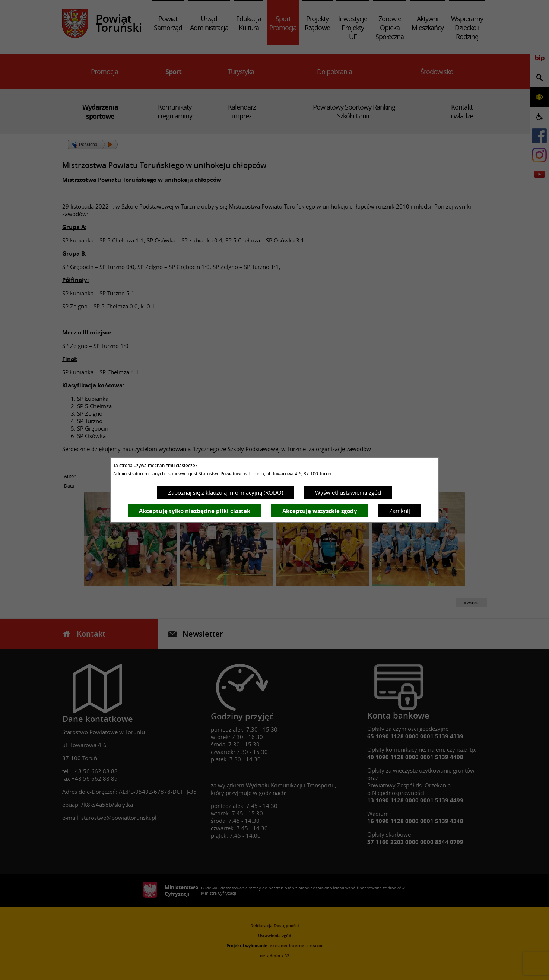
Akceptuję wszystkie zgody (320, 511)
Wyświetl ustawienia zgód (348, 492)
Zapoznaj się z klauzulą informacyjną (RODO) (226, 492)
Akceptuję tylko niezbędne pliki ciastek (195, 511)
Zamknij (400, 511)
